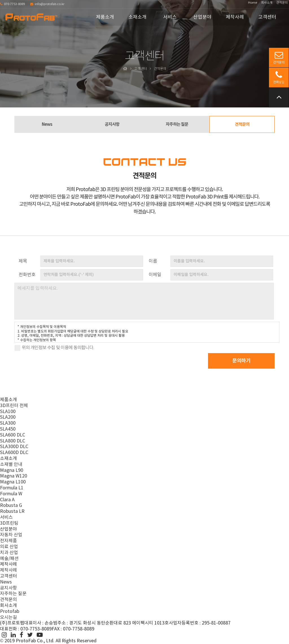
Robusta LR (12, 511)
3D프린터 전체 (14, 406)
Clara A (7, 500)
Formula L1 (12, 488)
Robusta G (11, 505)
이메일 (155, 275)
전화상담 (279, 77)
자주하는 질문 (177, 124)
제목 (23, 261)
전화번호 (27, 275)
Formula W (11, 494)
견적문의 (282, 3)
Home (253, 3)
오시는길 (8, 617)
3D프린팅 (9, 523)
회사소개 (267, 3)
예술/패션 (9, 559)
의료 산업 (9, 547)
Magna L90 (12, 470)
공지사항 (112, 124)
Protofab (10, 611)
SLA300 (8, 423)
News (47, 124)
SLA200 (8, 418)
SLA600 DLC (13, 435)
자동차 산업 (11, 535)
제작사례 (8, 570)
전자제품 (8, 541)
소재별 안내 (11, 464)
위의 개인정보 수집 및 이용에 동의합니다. (58, 348)
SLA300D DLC (14, 447)
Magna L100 (13, 482)
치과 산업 (9, 553)
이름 (153, 261)
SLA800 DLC (13, 441)
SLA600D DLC (14, 453)
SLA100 (8, 412)
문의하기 (244, 361)
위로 (279, 97)
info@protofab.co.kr (47, 4)
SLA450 (8, 429)
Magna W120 (14, 476)
